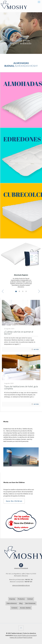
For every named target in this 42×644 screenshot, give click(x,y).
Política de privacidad (29, 635)
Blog (21, 603)
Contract (30, 599)
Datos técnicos (12, 603)
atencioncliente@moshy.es (21, 585)
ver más (36, 349)
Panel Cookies (28, 638)
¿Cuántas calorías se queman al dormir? (19, 333)
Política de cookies (16, 638)
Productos (21, 599)
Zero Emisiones (30, 603)
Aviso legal (17, 635)
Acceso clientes (25, 608)
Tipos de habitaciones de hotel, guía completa (21, 387)
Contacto (14, 608)
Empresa (12, 599)
